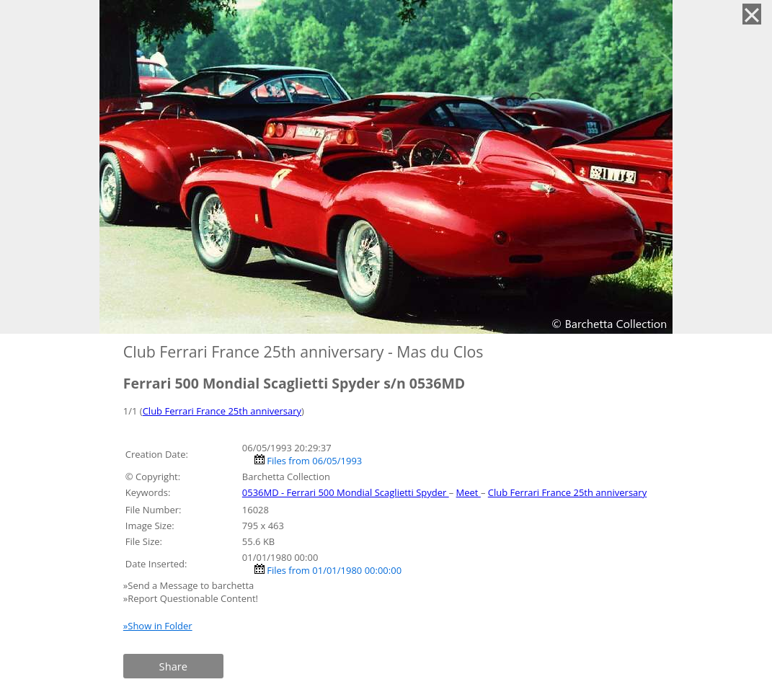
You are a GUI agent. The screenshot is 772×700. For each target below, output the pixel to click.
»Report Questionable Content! (191, 598)
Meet (469, 492)
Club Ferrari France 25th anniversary (222, 411)
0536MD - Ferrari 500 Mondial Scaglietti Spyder (346, 492)
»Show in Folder (158, 626)
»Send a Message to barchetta (190, 585)
